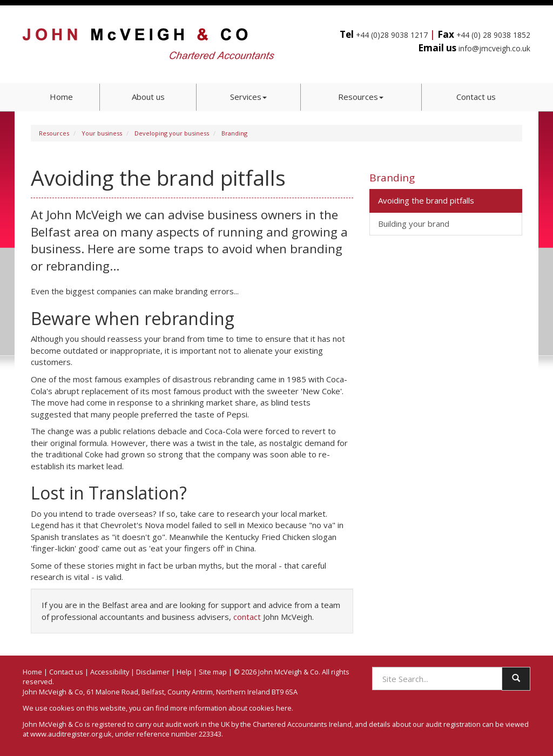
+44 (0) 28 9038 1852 (493, 35)
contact (247, 617)
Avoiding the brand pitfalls (426, 200)
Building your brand (414, 224)
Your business (102, 133)
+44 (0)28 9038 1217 (392, 35)
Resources (361, 97)
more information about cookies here (231, 708)
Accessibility (110, 672)
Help (184, 672)
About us (148, 97)
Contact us (476, 97)
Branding (234, 133)
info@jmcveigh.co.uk (494, 48)
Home (61, 97)
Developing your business (172, 133)
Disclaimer (153, 672)
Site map (213, 672)
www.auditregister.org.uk (71, 734)
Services (248, 97)
